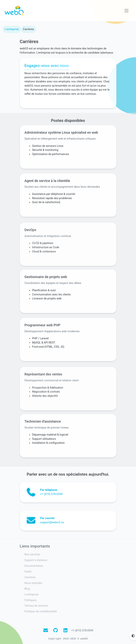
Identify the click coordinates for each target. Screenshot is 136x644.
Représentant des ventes (43, 389)
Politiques (31, 599)
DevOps (30, 245)
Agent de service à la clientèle (47, 187)
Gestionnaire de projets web (46, 278)
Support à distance (36, 559)
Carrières (30, 576)
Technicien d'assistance (43, 422)
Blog (27, 587)
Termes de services (36, 605)
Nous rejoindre (33, 582)
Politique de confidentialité (41, 610)
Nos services (32, 553)
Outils (28, 570)
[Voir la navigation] (126, 11)
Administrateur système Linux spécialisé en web (61, 134)
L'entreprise (12, 29)
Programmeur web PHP (43, 331)
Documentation (34, 565)
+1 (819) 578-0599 (82, 629)
